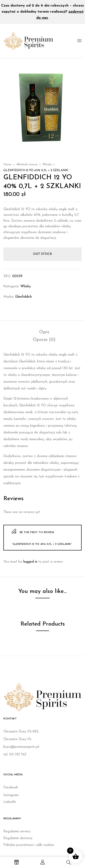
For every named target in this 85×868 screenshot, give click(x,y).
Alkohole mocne (27, 165)
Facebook (11, 788)
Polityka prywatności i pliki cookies (29, 845)
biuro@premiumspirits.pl (21, 747)
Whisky (47, 165)
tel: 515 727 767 (15, 755)
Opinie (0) (44, 340)
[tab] (44, 332)
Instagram (11, 795)
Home (7, 165)
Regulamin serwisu (17, 832)
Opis (44, 332)
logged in (30, 562)
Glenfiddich (23, 297)
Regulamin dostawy (18, 838)
